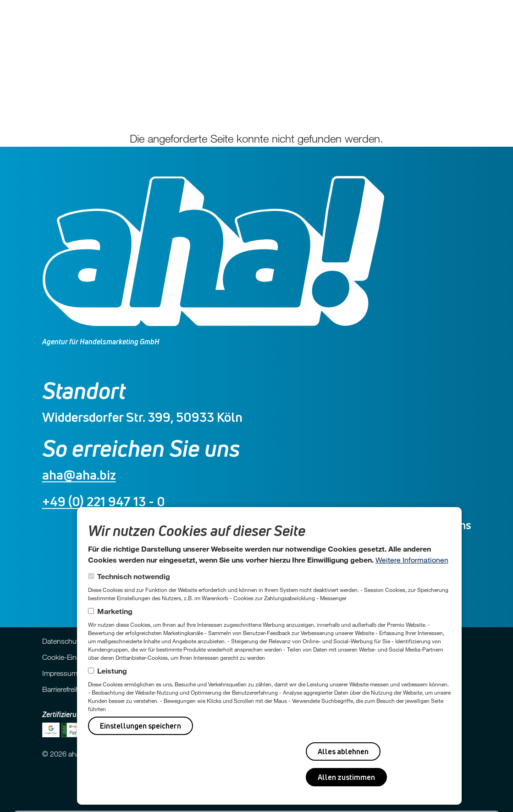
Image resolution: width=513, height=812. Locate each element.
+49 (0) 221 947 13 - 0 (104, 501)
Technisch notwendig (134, 576)
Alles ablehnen (343, 751)
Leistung (112, 671)
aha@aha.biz (79, 475)
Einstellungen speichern (141, 726)
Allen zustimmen (346, 777)
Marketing (115, 611)
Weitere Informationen (412, 560)
